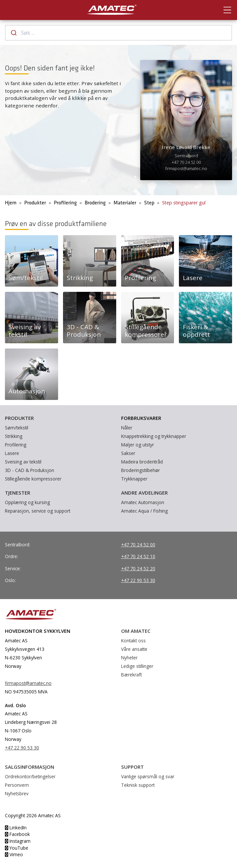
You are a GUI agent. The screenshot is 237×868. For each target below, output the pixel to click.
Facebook (17, 834)
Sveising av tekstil (23, 462)
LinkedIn (16, 828)
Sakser (128, 453)
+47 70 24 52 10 (138, 556)
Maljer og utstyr (138, 445)
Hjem (11, 203)
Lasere (12, 453)
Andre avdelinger (144, 493)
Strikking (14, 436)
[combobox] (118, 33)
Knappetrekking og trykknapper (154, 436)
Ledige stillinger (137, 666)
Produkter (35, 203)
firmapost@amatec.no (186, 168)
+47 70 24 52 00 (186, 162)
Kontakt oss (133, 641)
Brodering (95, 203)
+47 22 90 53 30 (138, 580)
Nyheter (129, 658)
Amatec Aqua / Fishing (144, 511)
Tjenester (18, 493)
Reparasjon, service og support (38, 511)
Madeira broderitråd (142, 462)
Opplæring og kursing (27, 502)
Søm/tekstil (17, 428)
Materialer (125, 203)
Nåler (127, 428)
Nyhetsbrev (17, 793)
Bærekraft (131, 675)
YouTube (17, 848)
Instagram (18, 841)
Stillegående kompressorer (33, 479)
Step (149, 203)
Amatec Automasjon (143, 502)
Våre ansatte (134, 649)
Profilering (65, 203)
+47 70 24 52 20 (138, 568)
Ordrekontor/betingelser (30, 776)
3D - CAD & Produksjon (30, 470)
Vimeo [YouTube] (14, 854)
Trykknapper (134, 479)
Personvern (17, 785)
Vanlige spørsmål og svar (148, 776)
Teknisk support (138, 785)
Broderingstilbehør (140, 470)
